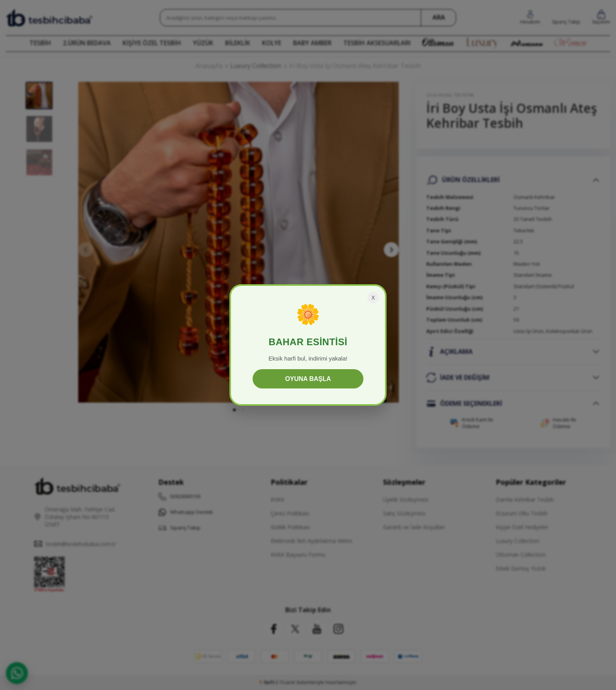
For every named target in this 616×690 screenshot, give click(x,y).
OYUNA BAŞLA (308, 379)
